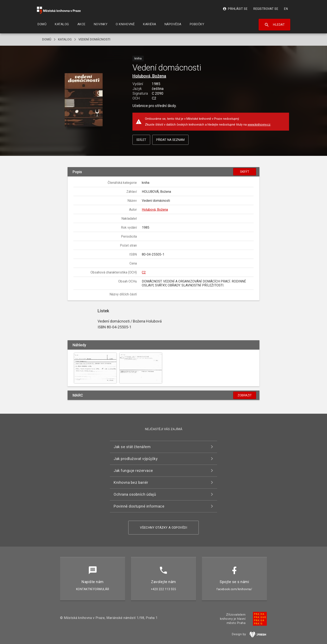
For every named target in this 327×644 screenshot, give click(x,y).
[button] (84, 100)
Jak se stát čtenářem (132, 447)
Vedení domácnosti (94, 39)
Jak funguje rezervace (133, 471)
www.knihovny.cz (259, 125)
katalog (65, 39)
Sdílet (141, 140)
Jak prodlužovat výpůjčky (136, 459)
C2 (144, 272)
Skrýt (245, 172)
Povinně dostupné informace (139, 506)
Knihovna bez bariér (131, 482)
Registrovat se (266, 9)
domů (47, 39)
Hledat (275, 25)
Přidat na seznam (170, 140)
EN (286, 9)
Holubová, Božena (149, 76)
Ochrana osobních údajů (135, 494)
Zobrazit (245, 395)
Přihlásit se (235, 9)
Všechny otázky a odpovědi (164, 528)
